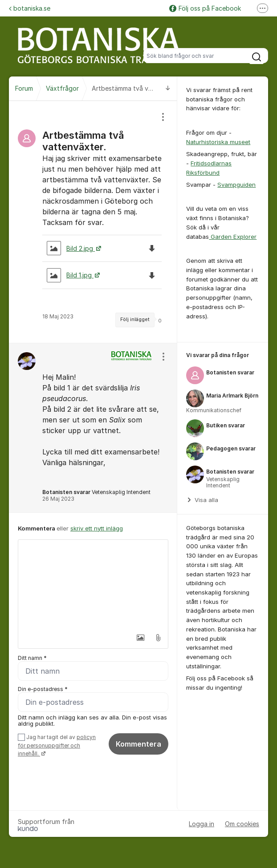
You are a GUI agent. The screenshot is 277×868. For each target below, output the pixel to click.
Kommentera (138, 744)
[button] (139, 638)
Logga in (202, 824)
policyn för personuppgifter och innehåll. (57, 745)
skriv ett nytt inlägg (97, 528)
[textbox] (93, 584)
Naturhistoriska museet (218, 142)
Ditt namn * (32, 658)
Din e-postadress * (43, 689)
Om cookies (242, 824)
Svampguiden (236, 185)
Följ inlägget (135, 319)
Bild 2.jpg (71, 248)
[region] (93, 222)
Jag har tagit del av (57, 745)
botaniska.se (30, 8)
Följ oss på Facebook (205, 8)
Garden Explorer (233, 237)
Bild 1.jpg (70, 275)
